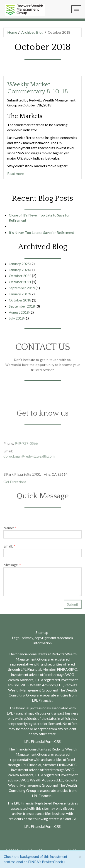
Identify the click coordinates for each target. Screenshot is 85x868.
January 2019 (19, 294)
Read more (16, 173)
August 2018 (19, 312)
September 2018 (22, 306)
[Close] (80, 856)
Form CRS (53, 826)
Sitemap (42, 632)
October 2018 (20, 300)
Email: (9, 547)
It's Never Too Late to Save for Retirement (41, 232)
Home (12, 32)
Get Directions (15, 483)
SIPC (73, 765)
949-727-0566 (26, 445)
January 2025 (19, 264)
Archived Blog (32, 32)
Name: (10, 529)
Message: (12, 566)
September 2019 (22, 288)
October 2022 (20, 276)
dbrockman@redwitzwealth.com (29, 458)
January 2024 (19, 270)
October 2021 (20, 282)
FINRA (62, 765)
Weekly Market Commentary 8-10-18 (38, 88)
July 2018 (16, 318)
